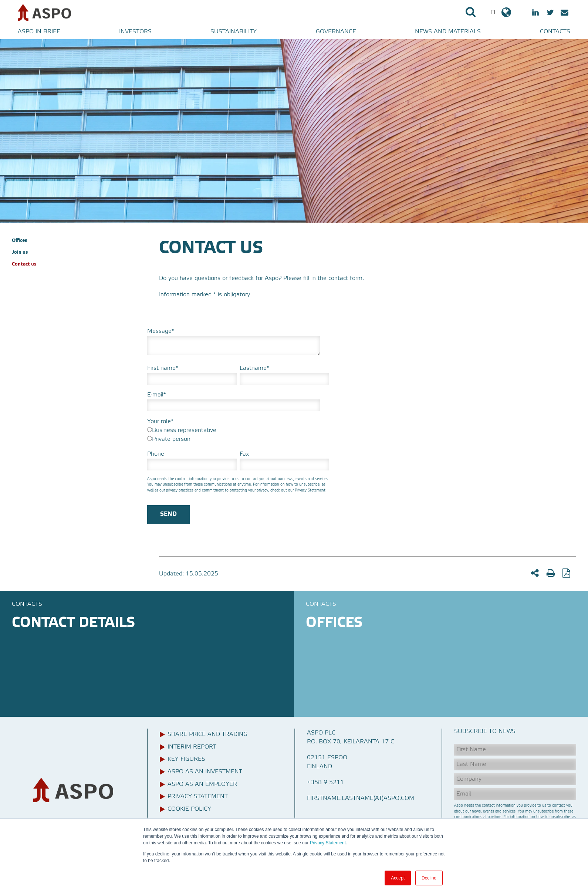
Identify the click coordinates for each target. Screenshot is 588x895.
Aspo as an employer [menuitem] (202, 784)
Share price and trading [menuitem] (207, 734)
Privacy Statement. (311, 490)
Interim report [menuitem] (192, 747)
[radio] (238, 430)
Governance (336, 32)
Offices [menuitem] (19, 241)
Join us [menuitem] (20, 252)
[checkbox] (238, 435)
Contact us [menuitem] (24, 264)
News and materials (448, 32)
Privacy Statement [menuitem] (198, 797)
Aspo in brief (39, 32)
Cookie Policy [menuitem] (189, 809)
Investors (135, 32)
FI (501, 12)
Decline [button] (429, 878)
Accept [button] (398, 878)
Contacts (555, 32)
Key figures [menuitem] (186, 759)
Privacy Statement (327, 843)
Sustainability (234, 32)
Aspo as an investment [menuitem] (205, 772)
